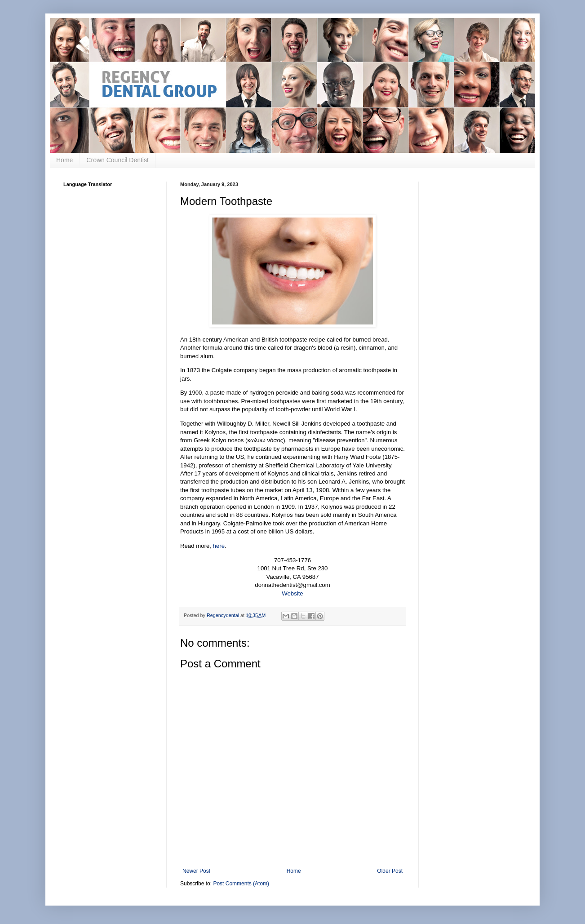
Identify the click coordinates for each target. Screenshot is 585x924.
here (219, 546)
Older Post (390, 871)
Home (64, 160)
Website (292, 593)
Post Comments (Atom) (241, 884)
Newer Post (196, 871)
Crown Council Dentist (117, 160)
